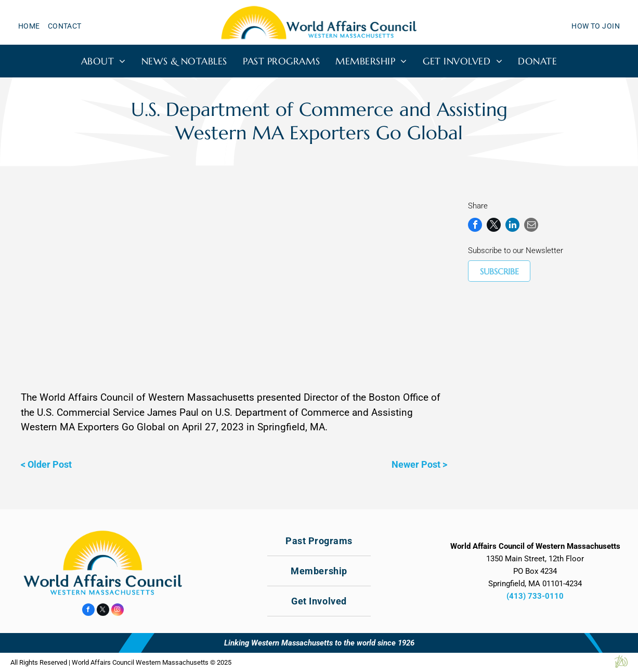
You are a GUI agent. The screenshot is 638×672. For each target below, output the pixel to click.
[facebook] (88, 611)
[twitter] (103, 611)
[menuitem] (33, 26)
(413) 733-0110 (535, 596)
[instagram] (118, 611)
